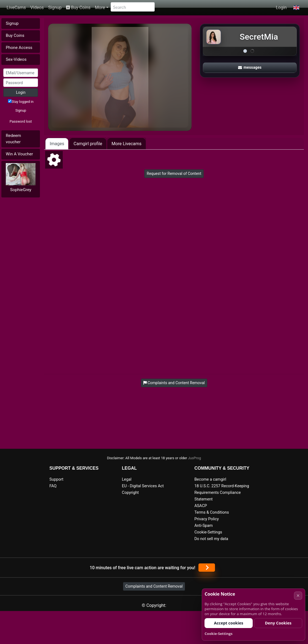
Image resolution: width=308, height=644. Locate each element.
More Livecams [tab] (126, 144)
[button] (296, 8)
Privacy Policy (207, 519)
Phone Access (19, 48)
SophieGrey (21, 190)
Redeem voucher (13, 139)
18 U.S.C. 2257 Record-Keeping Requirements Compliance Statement (222, 493)
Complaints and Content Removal (154, 586)
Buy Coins (78, 8)
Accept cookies (229, 623)
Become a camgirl (210, 479)
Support (57, 479)
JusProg (195, 458)
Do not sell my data (211, 539)
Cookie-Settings (208, 532)
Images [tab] (57, 144)
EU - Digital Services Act (143, 486)
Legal (127, 479)
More (100, 8)
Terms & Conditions (212, 512)
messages (250, 67)
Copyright (130, 493)
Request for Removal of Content (174, 174)
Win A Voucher (19, 154)
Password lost (21, 121)
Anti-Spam (204, 526)
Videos (37, 8)
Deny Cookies (278, 623)
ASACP (201, 506)
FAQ (53, 486)
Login (281, 8)
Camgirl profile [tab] (88, 144)
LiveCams (16, 8)
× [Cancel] (298, 595)
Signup (55, 8)
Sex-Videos (16, 59)
